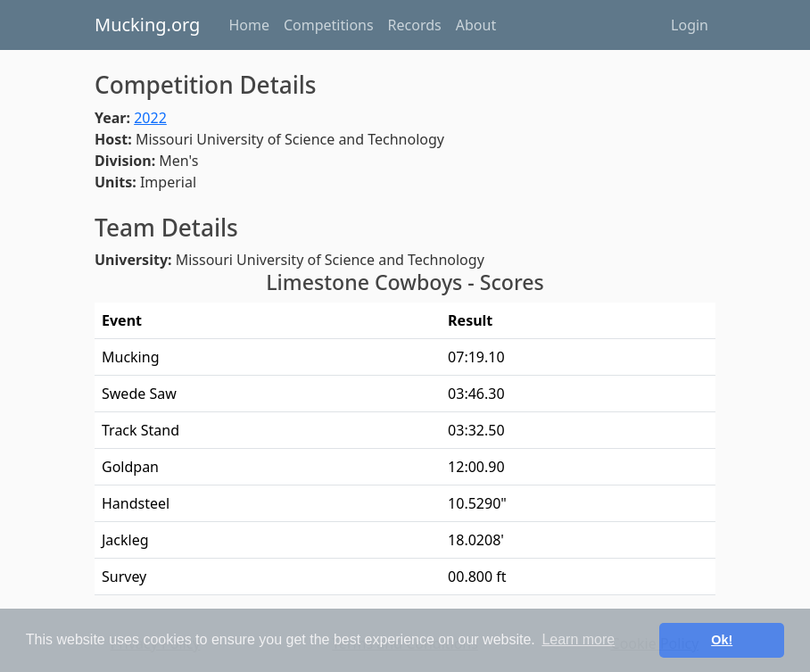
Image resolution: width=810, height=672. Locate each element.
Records (415, 25)
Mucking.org (147, 25)
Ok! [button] (722, 640)
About (476, 25)
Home (249, 25)
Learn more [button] (578, 639)
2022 (150, 118)
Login (690, 25)
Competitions (329, 25)
